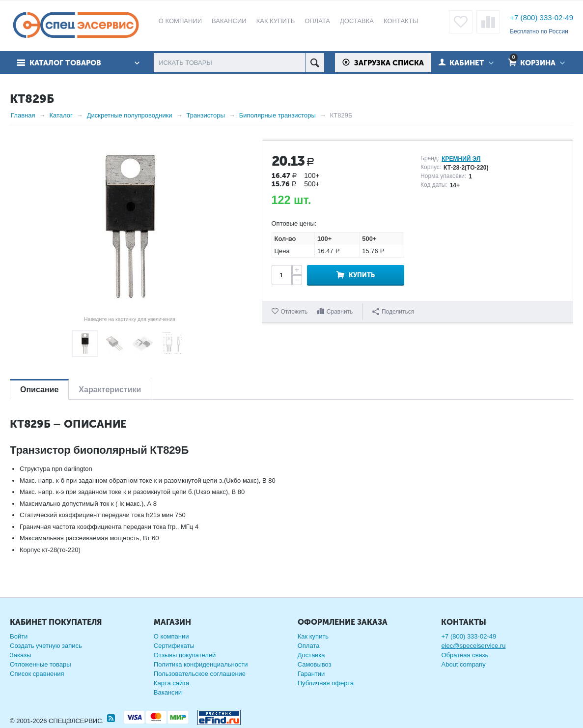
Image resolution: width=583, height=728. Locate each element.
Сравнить (340, 312)
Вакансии (168, 692)
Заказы (20, 655)
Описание (39, 390)
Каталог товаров (65, 63)
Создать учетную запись (46, 646)
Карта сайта (171, 683)
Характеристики (110, 390)
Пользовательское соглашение (200, 674)
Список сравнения (37, 674)
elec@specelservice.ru (473, 646)
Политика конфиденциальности (201, 664)
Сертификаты (174, 646)
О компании (171, 636)
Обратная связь (465, 655)
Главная (23, 115)
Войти (19, 636)
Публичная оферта (326, 683)
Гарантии (311, 674)
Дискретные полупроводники (130, 115)
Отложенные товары (41, 664)
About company (463, 664)
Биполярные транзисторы (278, 115)
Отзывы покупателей (185, 655)
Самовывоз (315, 664)
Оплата (309, 646)
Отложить (294, 312)
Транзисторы (206, 115)
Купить (362, 275)
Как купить (313, 636)
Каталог (61, 115)
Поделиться (393, 312)
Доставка (311, 655)
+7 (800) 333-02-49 (541, 17)
